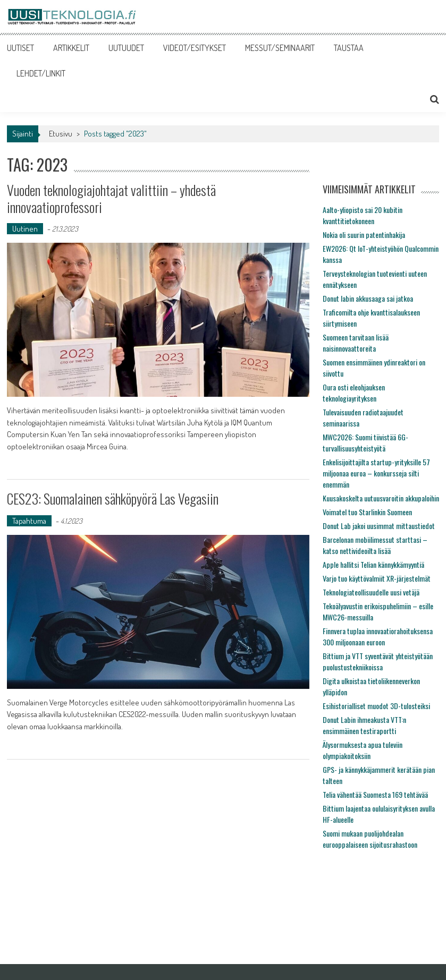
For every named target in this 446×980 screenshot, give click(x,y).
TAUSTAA (349, 48)
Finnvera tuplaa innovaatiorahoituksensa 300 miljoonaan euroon (378, 636)
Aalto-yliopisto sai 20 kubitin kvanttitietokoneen (363, 215)
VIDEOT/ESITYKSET (195, 48)
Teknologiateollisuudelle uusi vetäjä (371, 592)
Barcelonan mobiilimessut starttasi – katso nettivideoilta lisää (375, 545)
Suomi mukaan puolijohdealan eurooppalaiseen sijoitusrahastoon (370, 839)
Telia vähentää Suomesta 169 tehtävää (375, 794)
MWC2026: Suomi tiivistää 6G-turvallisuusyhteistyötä (365, 442)
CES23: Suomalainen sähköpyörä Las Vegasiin (113, 498)
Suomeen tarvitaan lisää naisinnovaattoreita (356, 343)
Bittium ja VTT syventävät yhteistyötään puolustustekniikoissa (378, 661)
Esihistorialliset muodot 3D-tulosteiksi (376, 706)
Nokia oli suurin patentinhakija (364, 235)
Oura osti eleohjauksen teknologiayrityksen (354, 393)
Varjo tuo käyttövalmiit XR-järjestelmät (377, 578)
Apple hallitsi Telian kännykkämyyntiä (373, 564)
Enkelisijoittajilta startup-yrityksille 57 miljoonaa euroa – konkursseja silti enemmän (376, 473)
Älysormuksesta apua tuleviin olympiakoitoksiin (363, 750)
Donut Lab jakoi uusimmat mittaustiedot (379, 526)
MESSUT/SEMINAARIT (280, 48)
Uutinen (25, 229)
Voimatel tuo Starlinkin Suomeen (367, 512)
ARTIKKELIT (71, 48)
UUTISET (20, 48)
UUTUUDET (126, 48)
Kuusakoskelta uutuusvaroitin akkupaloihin (381, 498)
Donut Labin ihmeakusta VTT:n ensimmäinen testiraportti (364, 725)
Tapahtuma (29, 521)
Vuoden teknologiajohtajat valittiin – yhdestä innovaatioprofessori (111, 198)
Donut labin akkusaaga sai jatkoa (368, 298)
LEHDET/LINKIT (41, 73)
